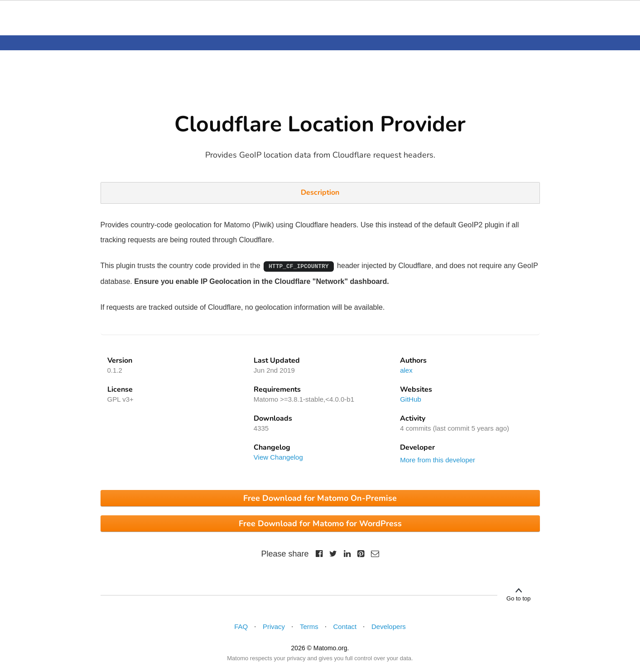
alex (406, 370)
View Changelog (278, 457)
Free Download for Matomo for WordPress (320, 523)
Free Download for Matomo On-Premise (320, 498)
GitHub (411, 399)
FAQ (241, 626)
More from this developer (438, 460)
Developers (389, 626)
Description (320, 192)
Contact (345, 626)
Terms (309, 626)
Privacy (274, 626)
